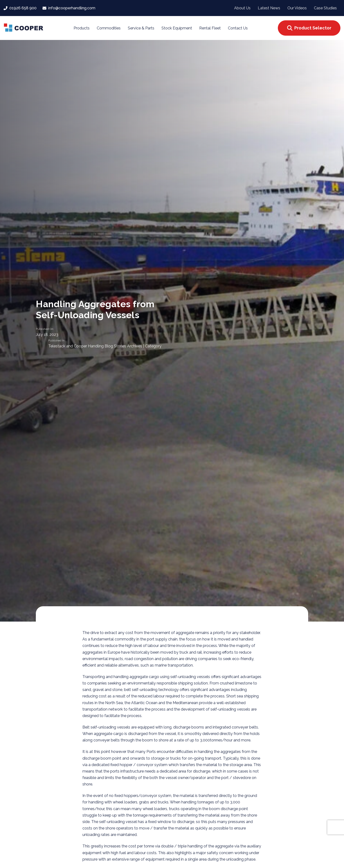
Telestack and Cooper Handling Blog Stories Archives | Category (105, 346)
